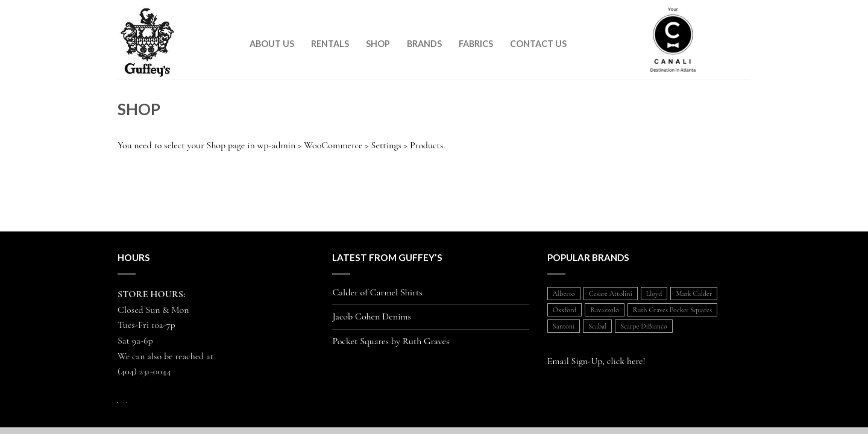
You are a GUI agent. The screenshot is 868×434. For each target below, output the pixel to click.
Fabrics (476, 44)
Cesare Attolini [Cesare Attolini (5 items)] (611, 294)
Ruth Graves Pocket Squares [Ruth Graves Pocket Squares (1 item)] (672, 310)
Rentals (330, 44)
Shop (378, 44)
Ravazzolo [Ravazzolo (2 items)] (604, 310)
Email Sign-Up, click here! (596, 361)
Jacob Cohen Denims (372, 317)
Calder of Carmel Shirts (377, 293)
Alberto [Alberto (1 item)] (564, 294)
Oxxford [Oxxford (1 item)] (565, 310)
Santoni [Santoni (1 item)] (564, 326)
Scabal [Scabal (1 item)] (597, 326)
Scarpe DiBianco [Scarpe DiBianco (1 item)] (643, 326)
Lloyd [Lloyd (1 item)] (654, 294)
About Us (272, 44)
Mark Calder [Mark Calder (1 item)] (694, 294)
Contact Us (538, 44)
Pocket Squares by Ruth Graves (391, 341)
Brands (424, 44)
